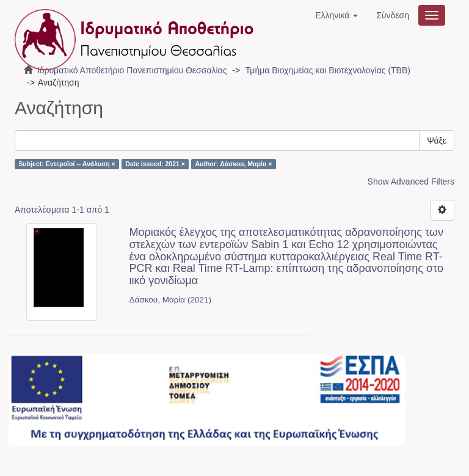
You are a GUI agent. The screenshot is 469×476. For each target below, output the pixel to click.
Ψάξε (437, 141)
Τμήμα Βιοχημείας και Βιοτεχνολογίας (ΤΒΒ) (328, 70)
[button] (336, 15)
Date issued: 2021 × (155, 164)
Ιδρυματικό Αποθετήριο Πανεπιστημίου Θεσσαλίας (132, 70)
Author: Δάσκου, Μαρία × (233, 164)
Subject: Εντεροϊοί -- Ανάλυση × (67, 164)
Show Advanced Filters (411, 181)
